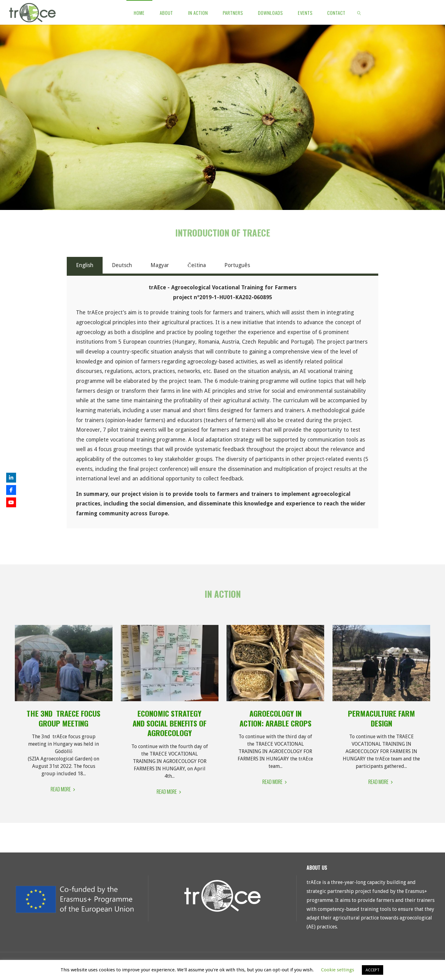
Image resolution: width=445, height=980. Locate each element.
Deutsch (122, 265)
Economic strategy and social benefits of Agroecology (170, 723)
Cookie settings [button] (338, 970)
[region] (222, 117)
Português (237, 265)
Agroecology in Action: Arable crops (275, 718)
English (85, 265)
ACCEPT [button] (373, 970)
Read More (64, 789)
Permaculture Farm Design (381, 718)
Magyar (160, 265)
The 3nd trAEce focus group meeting (64, 718)
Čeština (197, 265)
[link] (359, 12)
